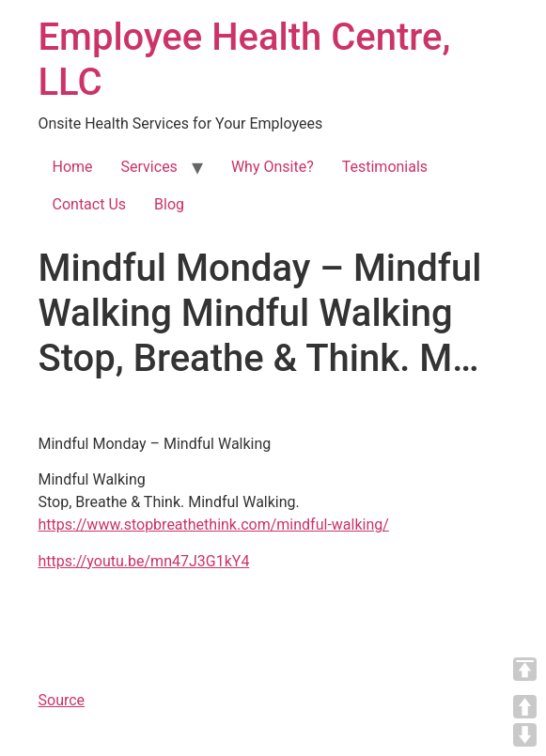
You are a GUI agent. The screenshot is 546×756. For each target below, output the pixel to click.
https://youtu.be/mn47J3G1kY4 (144, 561)
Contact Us (90, 204)
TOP (525, 669)
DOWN (525, 735)
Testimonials (385, 167)
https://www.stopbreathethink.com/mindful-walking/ (214, 525)
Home (73, 167)
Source (62, 700)
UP (525, 707)
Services (149, 167)
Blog (169, 204)
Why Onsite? (273, 167)
